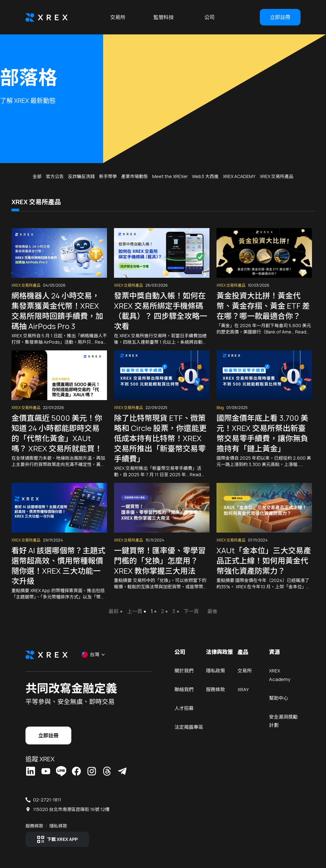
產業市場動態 (134, 176)
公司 (209, 17)
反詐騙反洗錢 (81, 176)
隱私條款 (58, 826)
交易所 (118, 17)
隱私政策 (216, 672)
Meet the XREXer (170, 176)
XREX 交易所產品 (277, 176)
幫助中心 (279, 701)
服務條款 (216, 692)
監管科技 (164, 17)
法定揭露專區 (189, 731)
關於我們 (184, 672)
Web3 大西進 (205, 176)
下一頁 (191, 611)
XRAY (243, 692)
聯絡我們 (184, 692)
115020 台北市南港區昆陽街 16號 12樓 (71, 810)
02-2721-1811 (47, 800)
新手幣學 (108, 176)
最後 (212, 611)
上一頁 (135, 611)
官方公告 (55, 176)
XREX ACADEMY (239, 176)
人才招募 (184, 711)
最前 (114, 611)
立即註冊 (280, 17)
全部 (37, 176)
